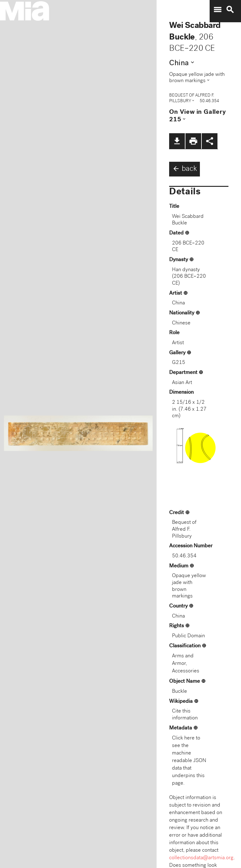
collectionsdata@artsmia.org (201, 858)
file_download (177, 141)
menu (217, 10)
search (230, 10)
